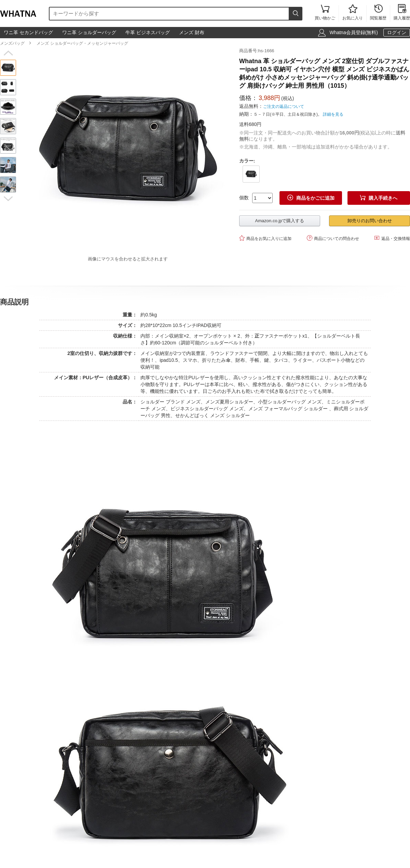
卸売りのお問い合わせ (370, 221)
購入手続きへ (379, 198)
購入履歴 (402, 13)
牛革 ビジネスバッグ (148, 32)
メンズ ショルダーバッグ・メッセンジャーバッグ (82, 43)
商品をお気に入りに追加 (265, 238)
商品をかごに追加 (311, 198)
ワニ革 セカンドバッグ (28, 32)
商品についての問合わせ (333, 238)
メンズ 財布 (192, 32)
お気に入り (353, 13)
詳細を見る (333, 114)
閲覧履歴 (378, 13)
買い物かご (325, 13)
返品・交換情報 (392, 238)
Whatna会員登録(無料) (354, 32)
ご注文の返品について (284, 106)
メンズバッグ (12, 43)
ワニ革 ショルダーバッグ (89, 32)
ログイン (397, 32)
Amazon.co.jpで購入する (280, 221)
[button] (8, 53)
